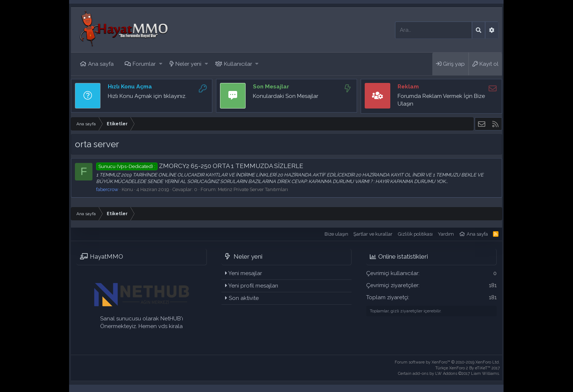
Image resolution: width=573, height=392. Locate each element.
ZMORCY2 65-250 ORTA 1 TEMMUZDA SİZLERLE (200, 166)
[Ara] (434, 30)
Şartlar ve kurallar (373, 234)
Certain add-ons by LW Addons (449, 374)
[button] (161, 64)
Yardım (446, 234)
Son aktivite (244, 298)
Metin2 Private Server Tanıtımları (253, 189)
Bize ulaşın (336, 234)
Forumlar (144, 64)
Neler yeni (188, 64)
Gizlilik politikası (415, 234)
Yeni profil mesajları (253, 286)
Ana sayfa (101, 64)
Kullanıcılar (238, 64)
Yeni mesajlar (245, 273)
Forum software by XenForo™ (447, 362)
